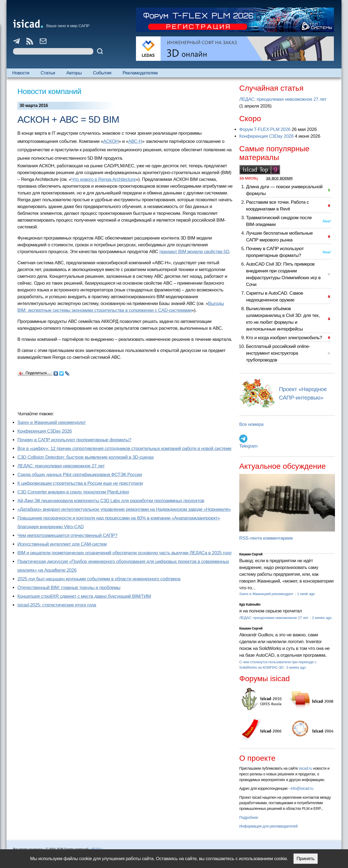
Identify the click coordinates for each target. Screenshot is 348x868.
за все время (279, 178)
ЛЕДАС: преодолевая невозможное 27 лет (61, 466)
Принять (306, 859)
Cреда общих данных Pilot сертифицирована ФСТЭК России (80, 475)
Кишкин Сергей (251, 554)
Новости (21, 73)
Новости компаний (49, 91)
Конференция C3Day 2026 (45, 431)
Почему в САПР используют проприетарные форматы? (74, 440)
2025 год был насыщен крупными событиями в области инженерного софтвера (99, 579)
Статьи (48, 73)
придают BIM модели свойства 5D (194, 252)
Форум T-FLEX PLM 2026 (265, 129)
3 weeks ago (296, 667)
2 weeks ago (322, 618)
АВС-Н (135, 141)
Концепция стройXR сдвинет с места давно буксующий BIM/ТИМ (84, 596)
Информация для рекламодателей (268, 826)
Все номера (251, 424)
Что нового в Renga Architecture (103, 179)
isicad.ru (305, 768)
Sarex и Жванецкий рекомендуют (52, 422)
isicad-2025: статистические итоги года (57, 605)
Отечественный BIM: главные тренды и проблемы (69, 588)
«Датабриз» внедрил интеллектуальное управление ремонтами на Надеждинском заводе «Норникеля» (124, 509)
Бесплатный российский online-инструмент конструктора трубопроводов (278, 353)
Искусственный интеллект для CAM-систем (62, 544)
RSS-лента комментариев (266, 538)
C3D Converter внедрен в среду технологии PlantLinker (73, 492)
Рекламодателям (140, 73)
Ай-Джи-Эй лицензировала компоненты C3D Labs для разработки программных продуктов (111, 501)
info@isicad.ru (302, 788)
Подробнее (249, 817)
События (102, 73)
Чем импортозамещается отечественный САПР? (67, 535)
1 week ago (306, 594)
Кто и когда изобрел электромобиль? (284, 338)
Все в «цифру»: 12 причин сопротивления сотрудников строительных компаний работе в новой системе (124, 449)
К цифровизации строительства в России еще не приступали (80, 483)
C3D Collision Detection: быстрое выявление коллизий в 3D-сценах (86, 457)
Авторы (74, 73)
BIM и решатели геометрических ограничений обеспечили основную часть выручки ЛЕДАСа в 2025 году (125, 553)
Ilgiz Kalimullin (250, 605)
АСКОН (111, 141)
